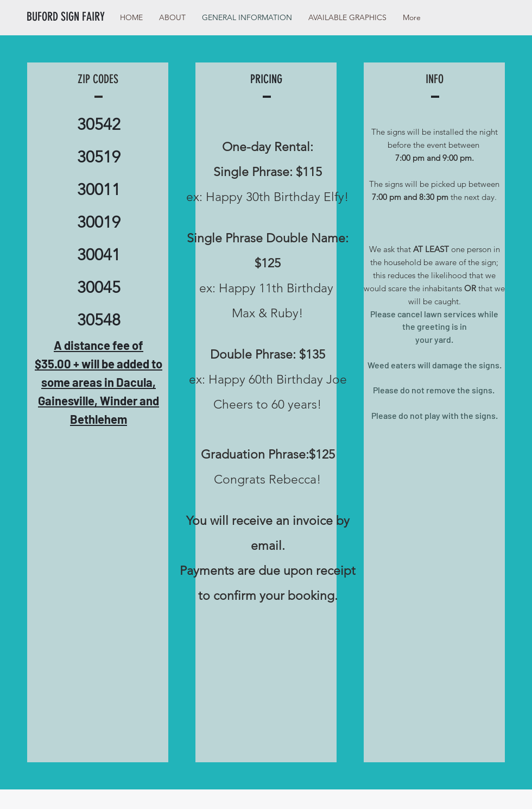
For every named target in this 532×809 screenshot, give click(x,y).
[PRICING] (266, 79)
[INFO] (435, 79)
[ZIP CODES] (98, 79)
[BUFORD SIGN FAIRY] (74, 17)
